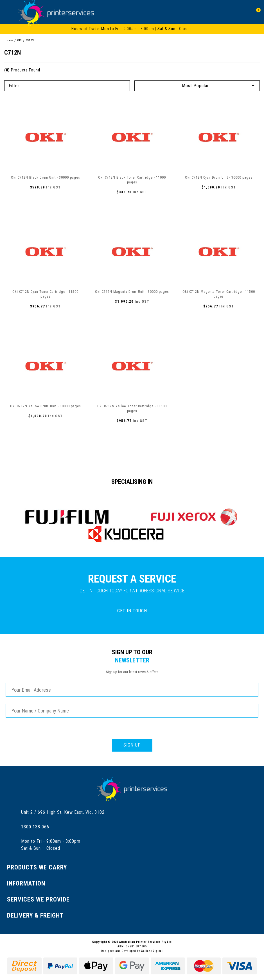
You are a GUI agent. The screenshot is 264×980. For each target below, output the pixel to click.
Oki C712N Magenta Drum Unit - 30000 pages (132, 292)
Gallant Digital (152, 951)
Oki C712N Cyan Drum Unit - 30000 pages (219, 177)
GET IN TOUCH (132, 611)
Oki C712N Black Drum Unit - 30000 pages (46, 177)
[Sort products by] (197, 86)
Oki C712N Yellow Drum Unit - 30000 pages (46, 406)
